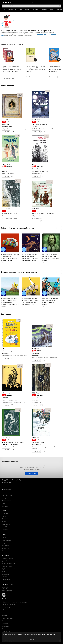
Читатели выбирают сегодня (12, 45)
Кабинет (4, 610)
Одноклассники (7, 501)
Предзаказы (6, 551)
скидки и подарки (42, 34)
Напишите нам (6, 629)
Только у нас (6, 548)
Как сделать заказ (7, 618)
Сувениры (60, 10)
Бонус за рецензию (8, 543)
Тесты (3, 571)
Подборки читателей (8, 569)
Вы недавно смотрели (10, 462)
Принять (32, 639)
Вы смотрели (6, 607)
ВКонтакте (5, 493)
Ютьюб (4, 498)
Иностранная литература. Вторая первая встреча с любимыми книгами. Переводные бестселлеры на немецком (10, 302)
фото (20, 96)
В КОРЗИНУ (6, 132)
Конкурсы (5, 577)
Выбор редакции (7, 85)
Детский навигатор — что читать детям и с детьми (20, 272)
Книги (3, 10)
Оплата (4, 621)
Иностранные (12, 10)
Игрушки (44, 10)
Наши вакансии (7, 590)
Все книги (5, 513)
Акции (4, 538)
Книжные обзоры (7, 566)
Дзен (3, 503)
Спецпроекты (6, 579)
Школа (27, 10)
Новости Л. (5, 574)
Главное (21, 10)
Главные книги (6, 540)
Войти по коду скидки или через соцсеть (15, 602)
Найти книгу (32, 474)
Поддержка (5, 626)
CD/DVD (52, 10)
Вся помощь (6, 631)
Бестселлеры (6, 314)
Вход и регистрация (8, 605)
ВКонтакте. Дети (7, 495)
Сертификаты (6, 546)
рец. (20, 94)
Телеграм (5, 506)
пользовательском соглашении (16, 636)
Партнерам (5, 588)
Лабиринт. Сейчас (7, 558)
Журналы (5, 519)
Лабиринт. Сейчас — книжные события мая (17, 228)
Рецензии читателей (8, 564)
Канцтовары (36, 10)
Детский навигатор (8, 561)
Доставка (5, 623)
